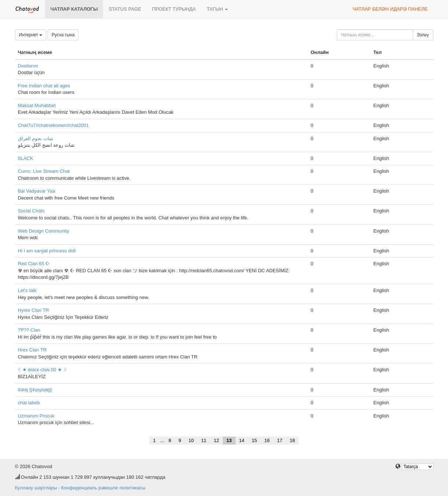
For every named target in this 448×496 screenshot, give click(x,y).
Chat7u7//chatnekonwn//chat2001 (54, 125)
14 (242, 440)
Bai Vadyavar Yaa (37, 191)
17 (280, 440)
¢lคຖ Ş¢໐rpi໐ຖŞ (35, 390)
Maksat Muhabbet (37, 105)
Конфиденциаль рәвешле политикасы (103, 488)
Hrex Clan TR (32, 350)
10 (191, 440)
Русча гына (63, 35)
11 (204, 440)
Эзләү (423, 35)
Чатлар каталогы (74, 9)
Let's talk (27, 290)
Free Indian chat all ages (44, 86)
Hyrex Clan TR (34, 310)
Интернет (31, 35)
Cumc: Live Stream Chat (44, 171)
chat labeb (29, 403)
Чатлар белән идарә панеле (390, 9)
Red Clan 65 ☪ (34, 264)
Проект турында (174, 9)
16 (267, 440)
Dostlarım (28, 66)
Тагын (217, 9)
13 (229, 440)
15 (254, 440)
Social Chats (31, 211)
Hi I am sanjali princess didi (47, 251)
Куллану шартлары (36, 488)
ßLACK (26, 158)
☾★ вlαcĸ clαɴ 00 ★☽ (42, 370)
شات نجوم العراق (36, 138)
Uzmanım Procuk (36, 416)
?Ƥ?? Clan (29, 330)
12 (216, 440)
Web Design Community (44, 231)
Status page (125, 9)
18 (292, 440)
